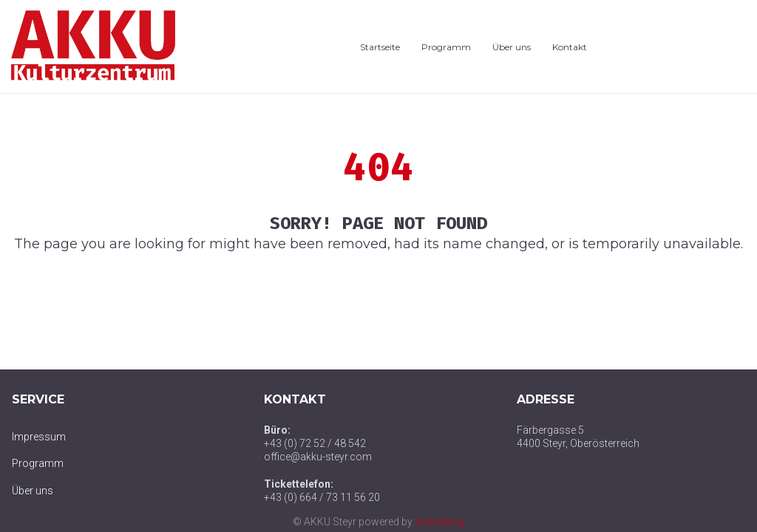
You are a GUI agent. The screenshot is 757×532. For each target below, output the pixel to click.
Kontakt (570, 47)
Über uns (512, 47)
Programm (446, 47)
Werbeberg (440, 522)
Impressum (39, 437)
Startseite (380, 47)
